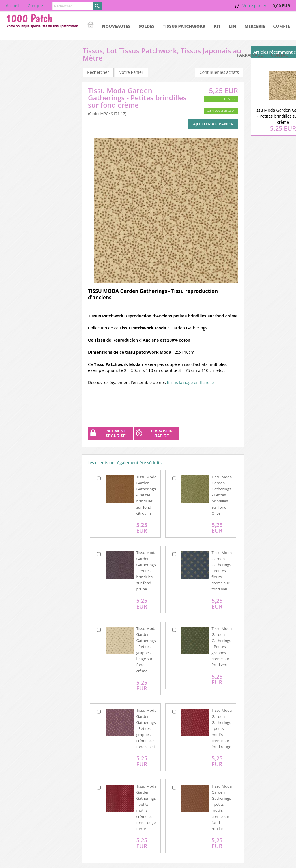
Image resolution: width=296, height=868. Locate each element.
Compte (282, 26)
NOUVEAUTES (116, 26)
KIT (217, 26)
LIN (232, 26)
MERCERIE (255, 26)
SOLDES (147, 26)
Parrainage (250, 55)
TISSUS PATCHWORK (184, 26)
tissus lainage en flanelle (190, 382)
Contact (281, 55)
